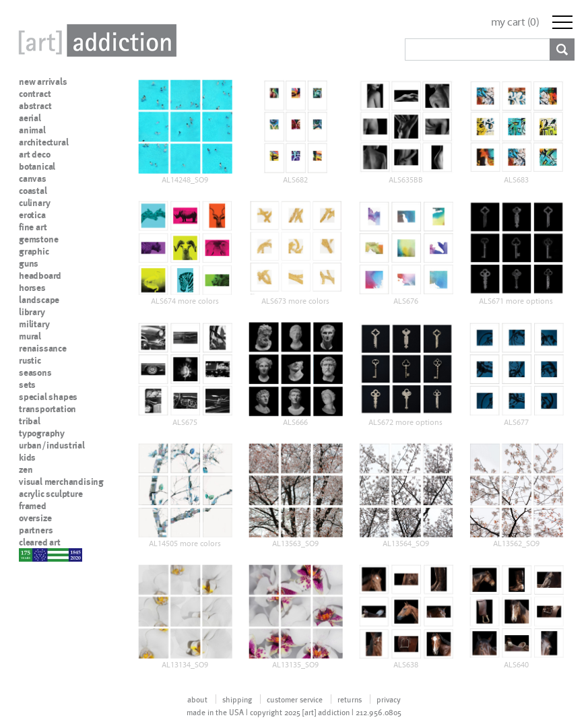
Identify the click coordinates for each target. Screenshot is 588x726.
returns (350, 699)
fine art (33, 227)
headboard (40, 275)
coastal (33, 191)
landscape (39, 300)
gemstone (38, 239)
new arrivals (43, 81)
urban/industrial (52, 445)
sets (27, 385)
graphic (34, 251)
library (32, 312)
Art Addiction (95, 40)
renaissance (43, 348)
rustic (30, 360)
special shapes (48, 397)
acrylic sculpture (51, 494)
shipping (237, 699)
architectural (43, 142)
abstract (35, 106)
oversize (35, 518)
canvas (33, 178)
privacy (389, 699)
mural (30, 336)
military (34, 324)
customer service (295, 699)
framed (33, 506)
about (197, 699)
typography (42, 433)
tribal (30, 421)
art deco (34, 154)
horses (32, 288)
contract (35, 94)
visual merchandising (61, 482)
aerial (30, 118)
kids (27, 457)
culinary (34, 203)
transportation (47, 409)
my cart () (515, 22)
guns (29, 263)
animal (32, 130)
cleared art (40, 542)
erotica (32, 215)
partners (36, 530)
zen (26, 469)
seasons (35, 372)
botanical (37, 166)
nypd (29, 554)
